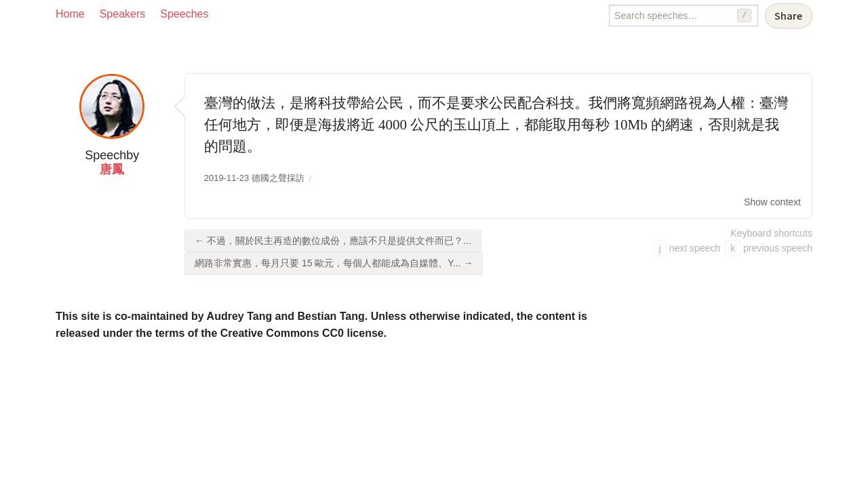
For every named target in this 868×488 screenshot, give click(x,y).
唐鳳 (112, 169)
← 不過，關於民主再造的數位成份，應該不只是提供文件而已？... (333, 241)
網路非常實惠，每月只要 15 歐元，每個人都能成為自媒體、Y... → (334, 263)
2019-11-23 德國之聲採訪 (254, 178)
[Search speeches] (684, 16)
